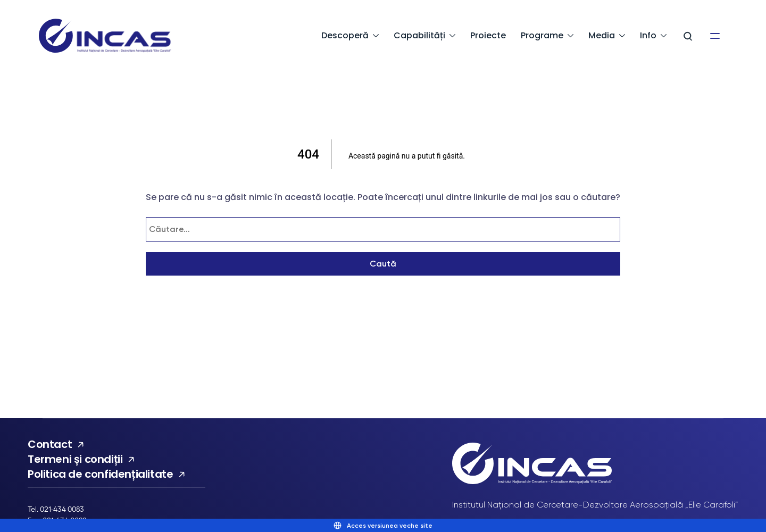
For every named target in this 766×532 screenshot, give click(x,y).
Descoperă (345, 35)
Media (602, 35)
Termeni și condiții (75, 459)
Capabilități (419, 35)
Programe (542, 35)
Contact (50, 444)
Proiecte (488, 35)
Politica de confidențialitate (100, 474)
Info (648, 35)
